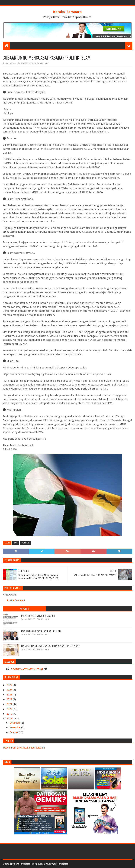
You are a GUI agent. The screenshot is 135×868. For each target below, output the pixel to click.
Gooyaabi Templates (58, 864)
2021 (10, 704)
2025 (10, 685)
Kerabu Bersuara (67, 12)
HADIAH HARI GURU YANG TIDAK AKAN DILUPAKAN (51, 646)
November (15, 727)
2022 (10, 699)
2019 (10, 714)
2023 (10, 695)
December (15, 723)
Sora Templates (22, 864)
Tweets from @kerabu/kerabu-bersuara (24, 748)
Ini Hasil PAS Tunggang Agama (38, 616)
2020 (10, 709)
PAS (16, 543)
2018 (10, 718)
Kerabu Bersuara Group (27, 669)
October (14, 732)
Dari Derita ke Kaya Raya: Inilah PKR (41, 631)
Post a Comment (16, 600)
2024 (10, 690)
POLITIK (25, 543)
